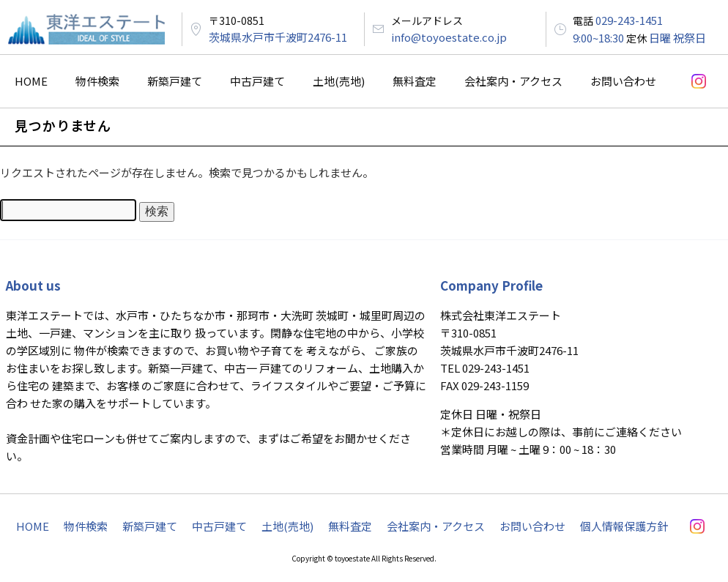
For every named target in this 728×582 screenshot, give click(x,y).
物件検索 (97, 81)
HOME (31, 81)
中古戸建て (257, 81)
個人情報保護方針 (624, 526)
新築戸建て (175, 81)
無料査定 (415, 81)
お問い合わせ (623, 81)
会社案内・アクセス (513, 81)
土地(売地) (339, 81)
